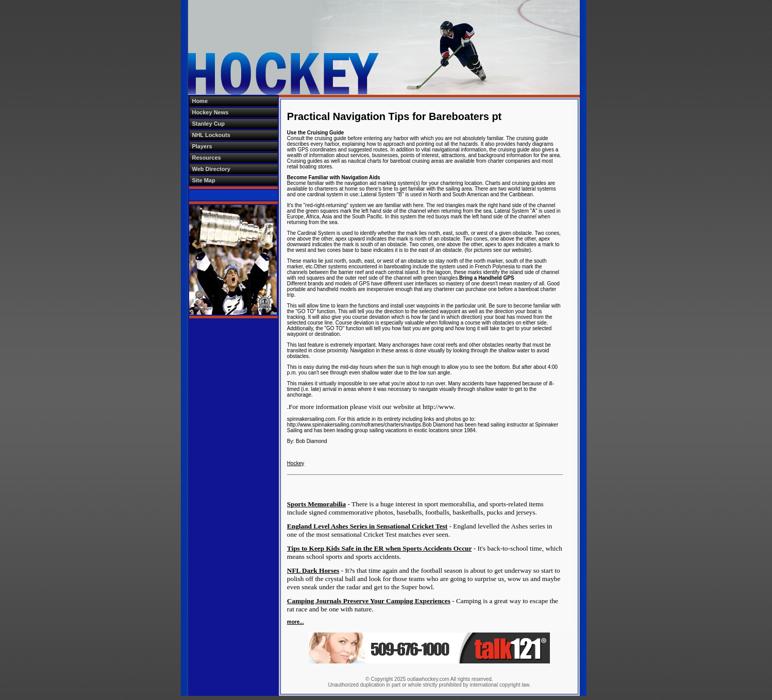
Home (200, 101)
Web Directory (211, 169)
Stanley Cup (208, 124)
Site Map (203, 180)
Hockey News (210, 112)
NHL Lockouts (211, 135)
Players (202, 146)
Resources (206, 158)
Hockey (296, 463)
